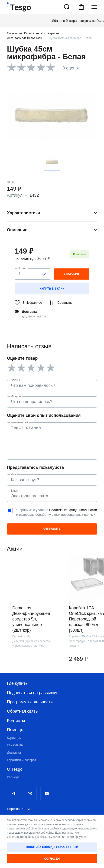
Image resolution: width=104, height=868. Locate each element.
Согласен (52, 859)
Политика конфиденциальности (52, 847)
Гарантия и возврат (22, 760)
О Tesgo (15, 769)
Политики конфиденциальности (73, 510)
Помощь (15, 730)
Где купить (17, 683)
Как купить (15, 745)
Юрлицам (14, 738)
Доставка (14, 753)
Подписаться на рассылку (32, 693)
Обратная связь (22, 711)
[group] (34, 613)
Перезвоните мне (20, 809)
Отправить (52, 529)
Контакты (16, 721)
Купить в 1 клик (52, 289)
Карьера (13, 777)
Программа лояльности (30, 702)
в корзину (72, 274)
